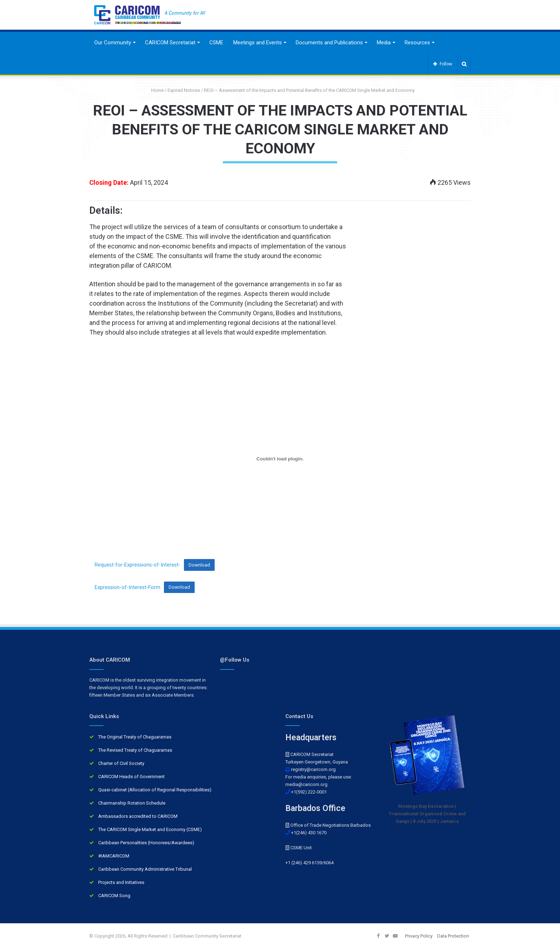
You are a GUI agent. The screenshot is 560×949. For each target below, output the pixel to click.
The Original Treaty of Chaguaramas (135, 737)
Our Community (113, 43)
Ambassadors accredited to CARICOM (138, 816)
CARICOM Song (114, 896)
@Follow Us (235, 660)
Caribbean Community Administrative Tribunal (145, 869)
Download (179, 587)
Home (155, 90)
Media (384, 43)
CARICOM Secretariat (170, 43)
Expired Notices (184, 90)
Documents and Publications (329, 43)
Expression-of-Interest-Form (127, 587)
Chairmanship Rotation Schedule (132, 803)
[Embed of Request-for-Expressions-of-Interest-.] (280, 459)
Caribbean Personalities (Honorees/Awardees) (146, 843)
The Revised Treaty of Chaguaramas (135, 750)
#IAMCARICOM (114, 856)
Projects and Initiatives (121, 882)
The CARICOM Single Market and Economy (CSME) (150, 829)
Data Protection (453, 936)
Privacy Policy (419, 936)
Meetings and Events (257, 43)
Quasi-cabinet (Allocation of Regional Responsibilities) (155, 790)
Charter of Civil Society (121, 763)
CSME (216, 43)
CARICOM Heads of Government (131, 777)
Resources (417, 43)
